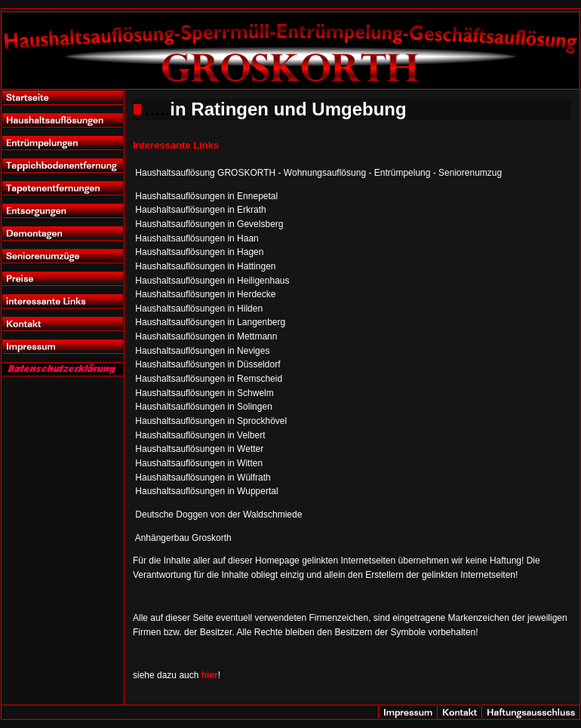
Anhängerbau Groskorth (183, 538)
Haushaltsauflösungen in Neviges (202, 351)
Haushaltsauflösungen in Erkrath (200, 210)
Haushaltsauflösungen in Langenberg (210, 322)
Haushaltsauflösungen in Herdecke (205, 294)
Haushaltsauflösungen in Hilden (199, 309)
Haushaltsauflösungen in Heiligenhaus (212, 281)
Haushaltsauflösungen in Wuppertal (206, 491)
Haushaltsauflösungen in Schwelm (204, 393)
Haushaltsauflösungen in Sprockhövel (211, 421)
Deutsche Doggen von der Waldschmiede (218, 515)
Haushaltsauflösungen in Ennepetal (206, 196)
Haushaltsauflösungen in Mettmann (206, 336)
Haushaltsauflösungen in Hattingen (205, 266)
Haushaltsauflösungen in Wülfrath (203, 478)
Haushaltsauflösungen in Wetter (199, 449)
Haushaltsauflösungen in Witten (199, 463)
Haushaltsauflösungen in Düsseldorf (207, 364)
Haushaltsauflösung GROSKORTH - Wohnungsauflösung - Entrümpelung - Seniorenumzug (318, 173)
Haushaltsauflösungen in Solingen (203, 407)
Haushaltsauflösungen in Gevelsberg (209, 224)
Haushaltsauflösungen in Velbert (200, 435)
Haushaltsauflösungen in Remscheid (209, 379)
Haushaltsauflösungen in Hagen (199, 252)
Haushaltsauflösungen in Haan (197, 238)
